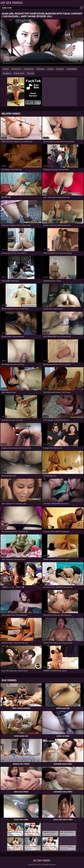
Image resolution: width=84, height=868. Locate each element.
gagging (8, 73)
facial (51, 69)
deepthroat (30, 69)
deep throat (20, 73)
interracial (17, 69)
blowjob (41, 69)
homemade (73, 69)
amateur (61, 69)
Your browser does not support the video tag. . (42, 43)
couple (31, 73)
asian (7, 69)
